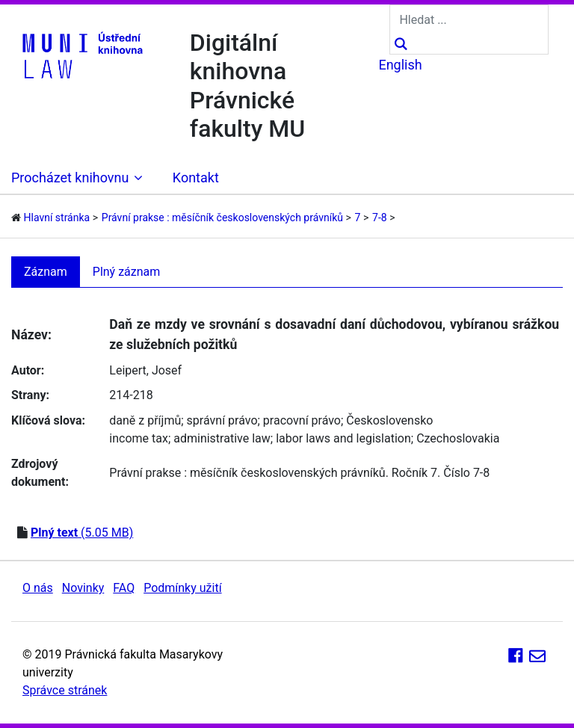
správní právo (222, 420)
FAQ (124, 588)
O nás (38, 588)
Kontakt (196, 178)
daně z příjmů (145, 420)
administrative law (222, 438)
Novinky (83, 588)
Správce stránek (65, 690)
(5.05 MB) (82, 533)
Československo (389, 420)
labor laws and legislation (343, 438)
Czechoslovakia (458, 438)
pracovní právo (302, 420)
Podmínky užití (182, 588)
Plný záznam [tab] (127, 272)
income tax (139, 438)
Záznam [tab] (46, 272)
